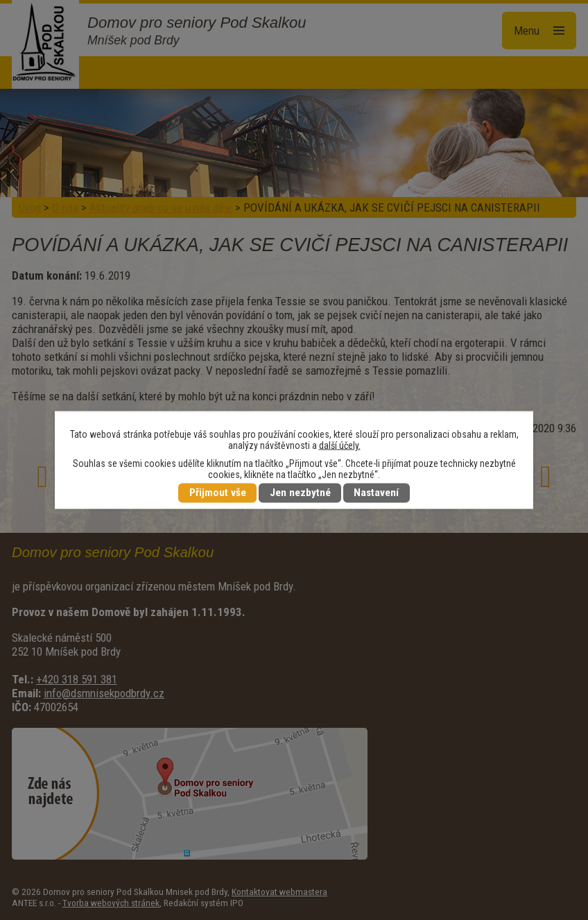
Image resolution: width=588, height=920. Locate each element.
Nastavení (376, 493)
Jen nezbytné (300, 493)
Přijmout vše (218, 493)
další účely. (340, 445)
